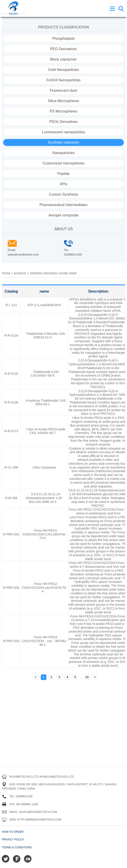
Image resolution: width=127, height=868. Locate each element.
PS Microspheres (64, 111)
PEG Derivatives (63, 49)
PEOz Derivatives (63, 122)
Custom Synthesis (63, 194)
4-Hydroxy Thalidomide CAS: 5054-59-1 (46, 402)
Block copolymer (63, 59)
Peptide (63, 174)
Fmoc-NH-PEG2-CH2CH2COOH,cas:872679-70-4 (44, 588)
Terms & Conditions (17, 847)
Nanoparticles (64, 153)
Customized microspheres (63, 163)
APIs (64, 184)
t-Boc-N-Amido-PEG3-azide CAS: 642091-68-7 (46, 431)
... (81, 677)
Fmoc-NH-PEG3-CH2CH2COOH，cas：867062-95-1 (44, 641)
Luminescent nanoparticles (63, 132)
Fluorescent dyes (64, 90)
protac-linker (68, 273)
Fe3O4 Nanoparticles (63, 80)
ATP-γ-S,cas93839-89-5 (44, 305)
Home (6, 273)
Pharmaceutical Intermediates (64, 205)
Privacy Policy (13, 840)
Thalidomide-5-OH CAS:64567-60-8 (45, 374)
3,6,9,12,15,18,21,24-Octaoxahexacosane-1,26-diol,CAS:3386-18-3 (44, 498)
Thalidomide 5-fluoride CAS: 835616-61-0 (46, 336)
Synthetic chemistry (63, 142)
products (20, 273)
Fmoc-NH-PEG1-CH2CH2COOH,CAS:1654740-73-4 (44, 534)
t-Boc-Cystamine (44, 467)
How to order (13, 832)
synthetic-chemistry (43, 273)
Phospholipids (64, 39)
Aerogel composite (63, 215)
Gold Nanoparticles (63, 70)
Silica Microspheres (63, 101)
